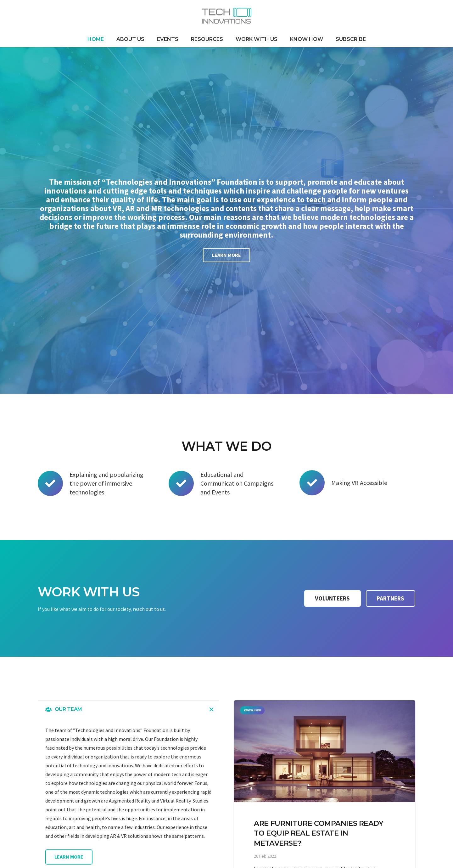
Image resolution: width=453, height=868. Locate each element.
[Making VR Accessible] (315, 483)
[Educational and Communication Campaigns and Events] (185, 483)
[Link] (226, 16)
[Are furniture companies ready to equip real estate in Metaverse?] (325, 751)
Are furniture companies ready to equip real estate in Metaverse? (319, 833)
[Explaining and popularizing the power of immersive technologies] (54, 483)
